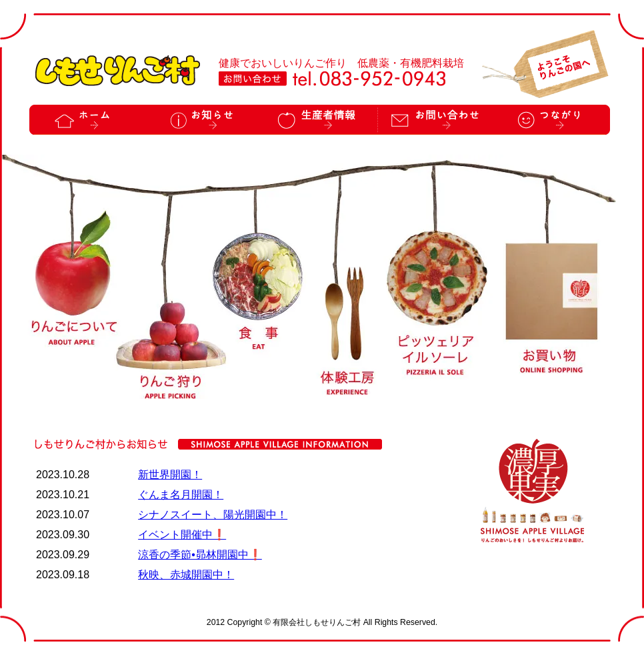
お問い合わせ (436, 120)
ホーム (87, 120)
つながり (552, 120)
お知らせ (203, 120)
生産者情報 (319, 120)
